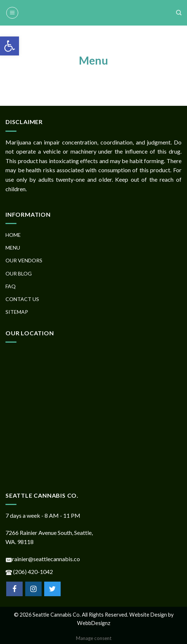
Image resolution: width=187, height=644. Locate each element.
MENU (13, 248)
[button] (9, 46)
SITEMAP (17, 312)
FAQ (11, 286)
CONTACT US (22, 299)
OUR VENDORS (24, 260)
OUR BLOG (19, 273)
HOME (13, 235)
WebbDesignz (94, 623)
